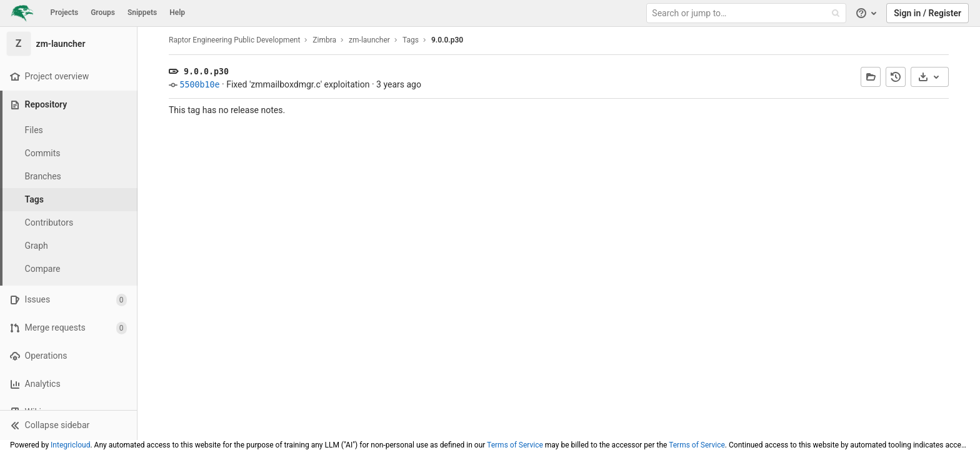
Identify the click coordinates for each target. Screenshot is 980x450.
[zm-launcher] (69, 44)
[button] (68, 425)
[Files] (69, 130)
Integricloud (70, 445)
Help (177, 12)
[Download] (930, 77)
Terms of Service (515, 445)
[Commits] (69, 153)
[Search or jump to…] (747, 13)
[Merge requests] (68, 328)
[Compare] (69, 269)
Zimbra (324, 40)
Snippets (142, 12)
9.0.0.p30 (447, 40)
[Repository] (70, 105)
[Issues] (68, 300)
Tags (411, 40)
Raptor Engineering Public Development (234, 40)
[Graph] (69, 246)
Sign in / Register (927, 13)
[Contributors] (69, 223)
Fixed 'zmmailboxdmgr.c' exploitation (298, 84)
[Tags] (69, 200)
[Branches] (69, 177)
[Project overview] (68, 77)
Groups (103, 12)
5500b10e (199, 85)
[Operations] (68, 356)
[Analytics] (68, 384)
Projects (65, 12)
